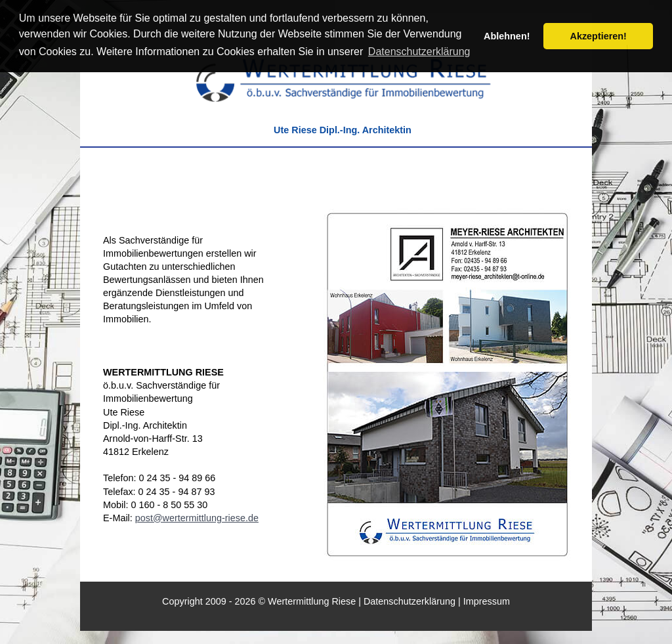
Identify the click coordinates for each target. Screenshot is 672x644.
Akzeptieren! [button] (598, 36)
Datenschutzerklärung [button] (419, 52)
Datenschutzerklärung (409, 601)
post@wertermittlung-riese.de (197, 518)
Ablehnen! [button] (507, 36)
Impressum (487, 601)
